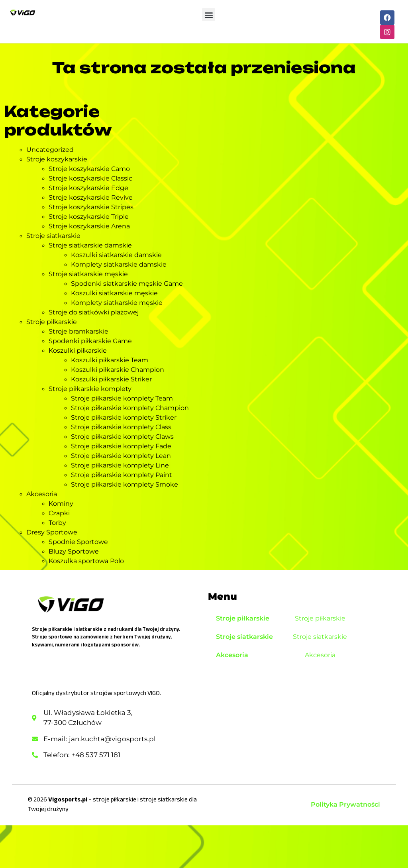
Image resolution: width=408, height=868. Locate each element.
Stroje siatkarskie (53, 236)
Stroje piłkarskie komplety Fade (121, 446)
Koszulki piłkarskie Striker (111, 379)
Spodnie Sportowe (78, 542)
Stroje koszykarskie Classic (90, 178)
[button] (209, 15)
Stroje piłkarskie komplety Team (122, 398)
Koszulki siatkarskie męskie (114, 293)
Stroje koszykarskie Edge (88, 188)
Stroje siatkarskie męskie (88, 274)
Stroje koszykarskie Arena (89, 226)
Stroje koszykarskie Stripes (91, 207)
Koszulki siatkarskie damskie (116, 255)
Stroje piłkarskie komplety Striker (124, 417)
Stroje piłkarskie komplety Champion (130, 408)
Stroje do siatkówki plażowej (94, 312)
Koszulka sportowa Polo (86, 561)
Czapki (59, 513)
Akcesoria (42, 494)
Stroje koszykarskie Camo (89, 169)
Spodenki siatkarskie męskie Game (127, 284)
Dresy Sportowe (52, 532)
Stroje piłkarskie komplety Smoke (125, 484)
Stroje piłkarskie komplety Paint (122, 475)
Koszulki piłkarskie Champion (118, 370)
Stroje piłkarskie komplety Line (120, 465)
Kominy (61, 504)
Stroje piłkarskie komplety (90, 389)
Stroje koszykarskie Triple (89, 217)
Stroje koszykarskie (57, 159)
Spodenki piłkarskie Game (90, 341)
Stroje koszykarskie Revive (91, 197)
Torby (57, 523)
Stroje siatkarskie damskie (90, 245)
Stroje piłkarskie (52, 322)
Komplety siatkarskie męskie (117, 303)
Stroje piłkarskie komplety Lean (121, 456)
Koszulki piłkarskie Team (110, 360)
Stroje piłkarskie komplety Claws (122, 437)
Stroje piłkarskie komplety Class (121, 427)
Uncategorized (50, 150)
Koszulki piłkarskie (78, 351)
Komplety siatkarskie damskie (119, 264)
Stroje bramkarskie (78, 331)
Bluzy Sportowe (74, 551)
